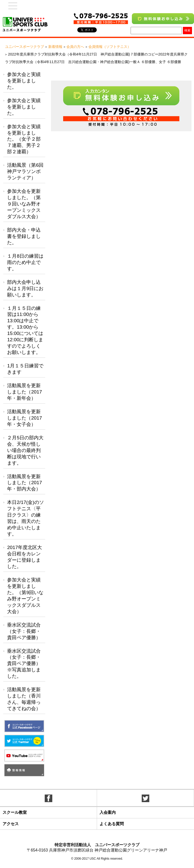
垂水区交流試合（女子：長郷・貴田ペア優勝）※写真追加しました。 (24, 664)
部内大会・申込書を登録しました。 (24, 236)
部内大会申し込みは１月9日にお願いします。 (25, 288)
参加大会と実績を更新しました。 (24, 81)
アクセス (11, 824)
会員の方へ (75, 47)
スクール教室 (15, 812)
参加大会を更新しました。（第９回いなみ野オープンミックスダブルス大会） (24, 204)
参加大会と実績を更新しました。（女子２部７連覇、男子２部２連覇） (24, 139)
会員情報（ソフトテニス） (110, 47)
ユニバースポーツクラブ (25, 47)
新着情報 (55, 47)
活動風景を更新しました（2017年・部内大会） (25, 483)
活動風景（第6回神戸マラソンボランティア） (25, 171)
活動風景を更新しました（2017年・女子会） (25, 418)
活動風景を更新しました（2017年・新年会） (25, 392)
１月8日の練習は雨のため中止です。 (25, 262)
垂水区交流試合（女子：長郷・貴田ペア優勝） (24, 631)
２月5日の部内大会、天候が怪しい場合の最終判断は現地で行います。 (25, 450)
